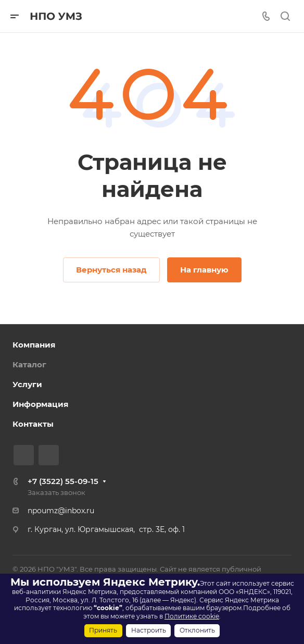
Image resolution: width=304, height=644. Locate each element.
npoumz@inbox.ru (61, 511)
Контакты (33, 424)
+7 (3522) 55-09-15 (63, 481)
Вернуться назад (111, 270)
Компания (34, 345)
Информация (40, 404)
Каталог (29, 364)
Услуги (27, 384)
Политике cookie (192, 616)
